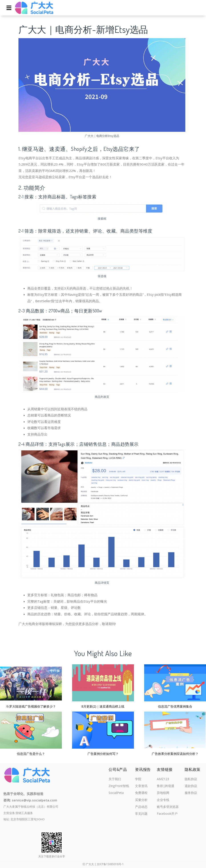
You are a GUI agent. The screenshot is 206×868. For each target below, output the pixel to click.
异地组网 (163, 793)
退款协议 (191, 786)
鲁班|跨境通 (166, 786)
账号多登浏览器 (168, 808)
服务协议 (191, 793)
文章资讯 (142, 786)
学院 (138, 779)
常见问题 (142, 815)
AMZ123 (163, 779)
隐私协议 (191, 779)
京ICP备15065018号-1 (110, 864)
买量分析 (142, 801)
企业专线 (163, 801)
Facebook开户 (167, 815)
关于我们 (115, 779)
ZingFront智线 (119, 786)
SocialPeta (116, 793)
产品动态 (142, 808)
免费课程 (142, 793)
